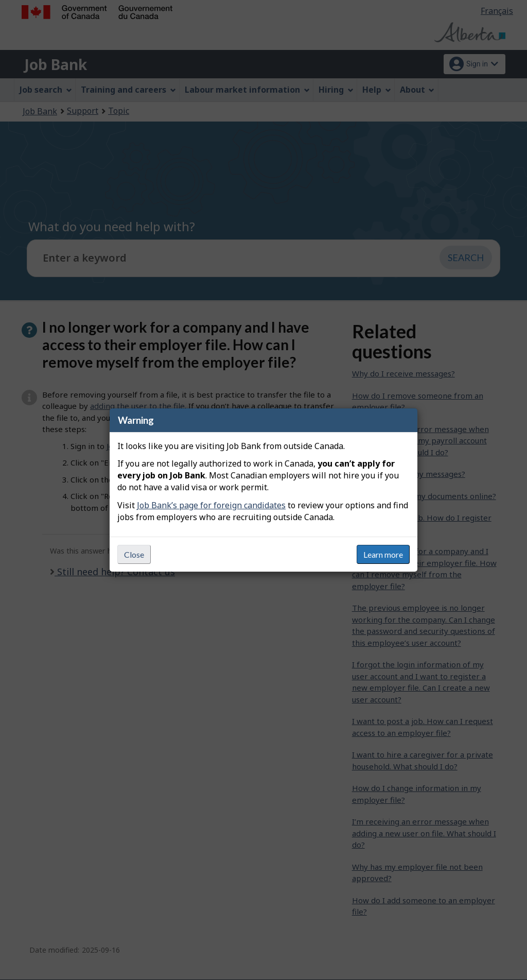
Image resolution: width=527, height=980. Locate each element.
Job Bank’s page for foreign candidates (211, 505)
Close (134, 554)
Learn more (383, 554)
